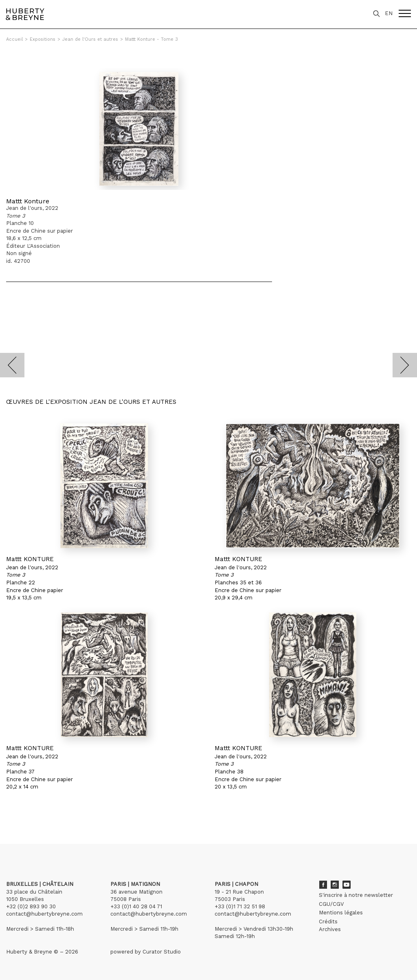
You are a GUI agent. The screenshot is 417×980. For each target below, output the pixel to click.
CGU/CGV (331, 904)
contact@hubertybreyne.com (44, 914)
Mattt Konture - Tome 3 (151, 39)
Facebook (323, 885)
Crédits (328, 922)
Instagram (335, 885)
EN (389, 13)
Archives (330, 929)
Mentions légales (341, 913)
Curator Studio (162, 952)
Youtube (347, 885)
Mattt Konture (28, 201)
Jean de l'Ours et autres (90, 39)
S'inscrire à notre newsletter (356, 895)
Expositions (43, 39)
